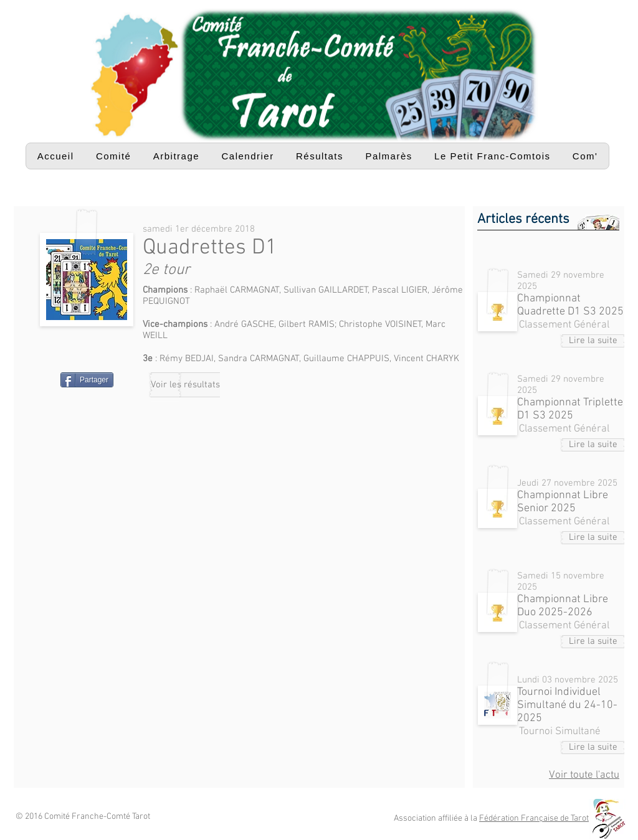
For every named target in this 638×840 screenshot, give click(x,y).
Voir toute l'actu (584, 775)
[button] (113, 156)
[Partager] (87, 380)
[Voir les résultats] (185, 385)
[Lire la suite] (593, 341)
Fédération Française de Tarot (534, 819)
